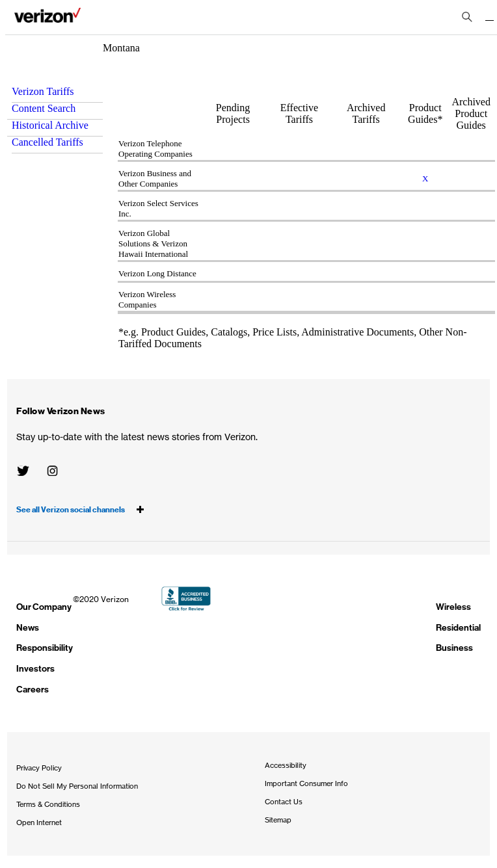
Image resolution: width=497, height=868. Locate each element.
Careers (33, 690)
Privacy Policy (39, 768)
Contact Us (284, 802)
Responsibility (45, 648)
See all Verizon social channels (80, 510)
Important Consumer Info (306, 783)
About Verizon (47, 18)
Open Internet (39, 822)
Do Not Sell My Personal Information (77, 786)
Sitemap (278, 820)
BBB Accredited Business (186, 598)
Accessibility (286, 765)
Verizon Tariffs (43, 91)
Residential (458, 628)
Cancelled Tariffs (47, 142)
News (28, 628)
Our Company (44, 607)
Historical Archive (50, 125)
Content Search (44, 108)
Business (454, 648)
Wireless (453, 607)
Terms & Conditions (48, 804)
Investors (35, 669)
